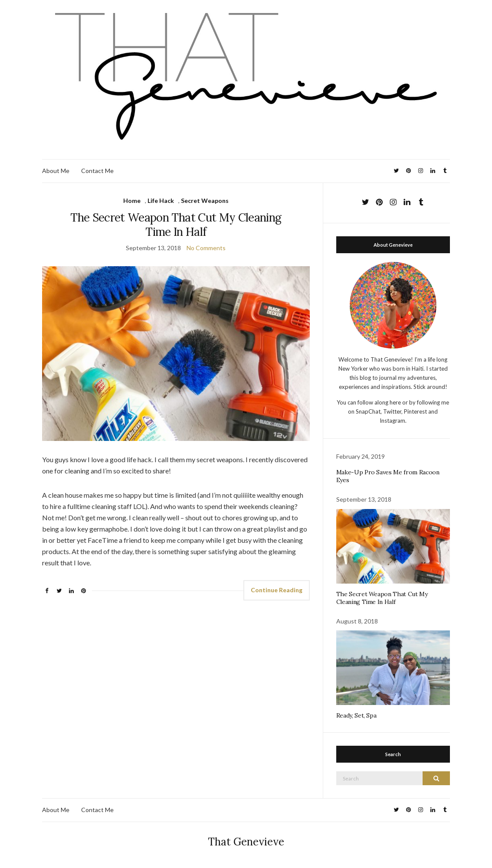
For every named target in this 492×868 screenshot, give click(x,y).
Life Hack (161, 201)
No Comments (206, 248)
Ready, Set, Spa (356, 715)
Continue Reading (277, 590)
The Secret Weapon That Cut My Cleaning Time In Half (176, 225)
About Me (56, 171)
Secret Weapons (205, 201)
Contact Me (97, 171)
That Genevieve (246, 842)
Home (132, 201)
